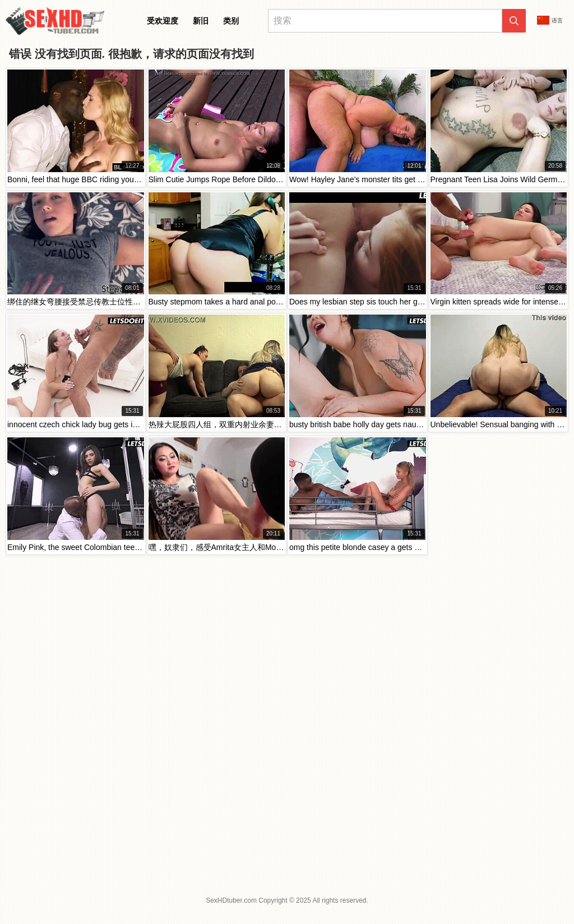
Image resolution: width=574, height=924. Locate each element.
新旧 (201, 21)
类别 (231, 21)
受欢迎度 (163, 21)
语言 (550, 20)
